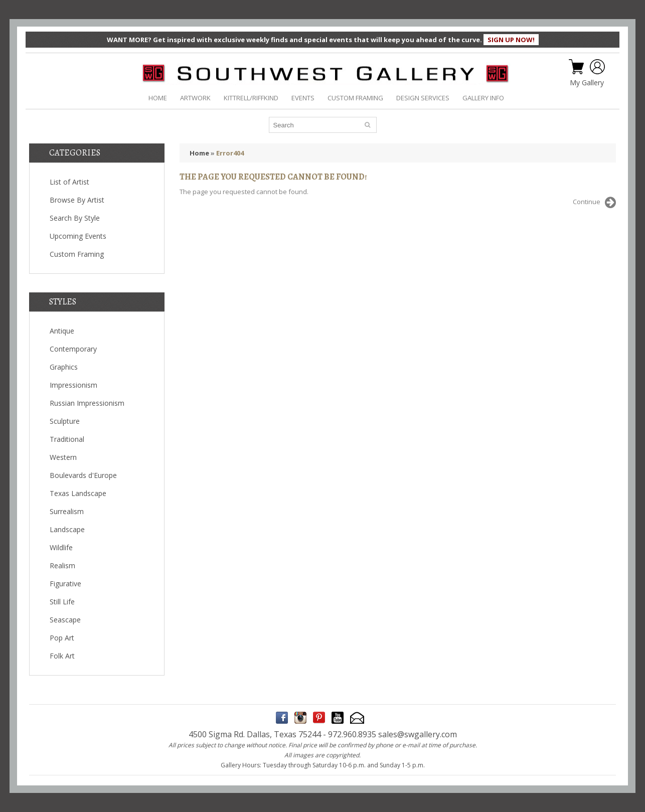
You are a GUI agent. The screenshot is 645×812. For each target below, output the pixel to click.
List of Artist (69, 182)
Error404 (230, 153)
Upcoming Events (78, 236)
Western (63, 457)
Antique (62, 331)
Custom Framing (77, 254)
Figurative (65, 584)
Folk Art (62, 656)
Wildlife (61, 547)
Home (199, 153)
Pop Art (62, 638)
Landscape (67, 529)
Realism (62, 565)
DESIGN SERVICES (423, 98)
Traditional (67, 439)
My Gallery (587, 83)
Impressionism (73, 385)
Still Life (62, 602)
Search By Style (75, 218)
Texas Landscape (78, 493)
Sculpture (65, 421)
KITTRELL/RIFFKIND (251, 98)
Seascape (65, 620)
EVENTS (303, 98)
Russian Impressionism (87, 403)
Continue (594, 203)
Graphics (64, 367)
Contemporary (73, 349)
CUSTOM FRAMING (355, 98)
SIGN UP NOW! (511, 40)
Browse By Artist (77, 200)
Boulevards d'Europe (83, 475)
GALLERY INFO (483, 98)
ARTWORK (195, 98)
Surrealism (67, 511)
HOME (158, 98)
